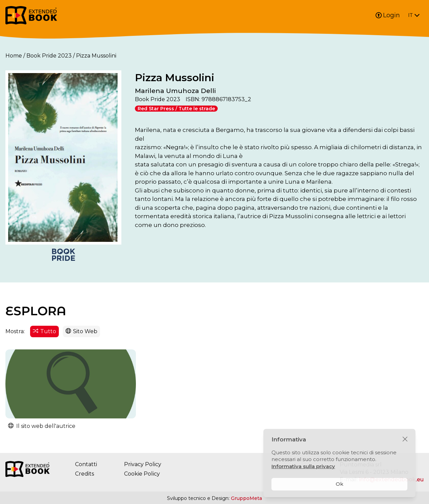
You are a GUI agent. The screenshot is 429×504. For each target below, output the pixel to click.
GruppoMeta (246, 499)
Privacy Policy (143, 465)
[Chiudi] (405, 439)
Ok (340, 484)
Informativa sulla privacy (303, 466)
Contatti (86, 465)
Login (388, 15)
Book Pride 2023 (49, 56)
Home (14, 56)
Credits (85, 474)
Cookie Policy (142, 474)
